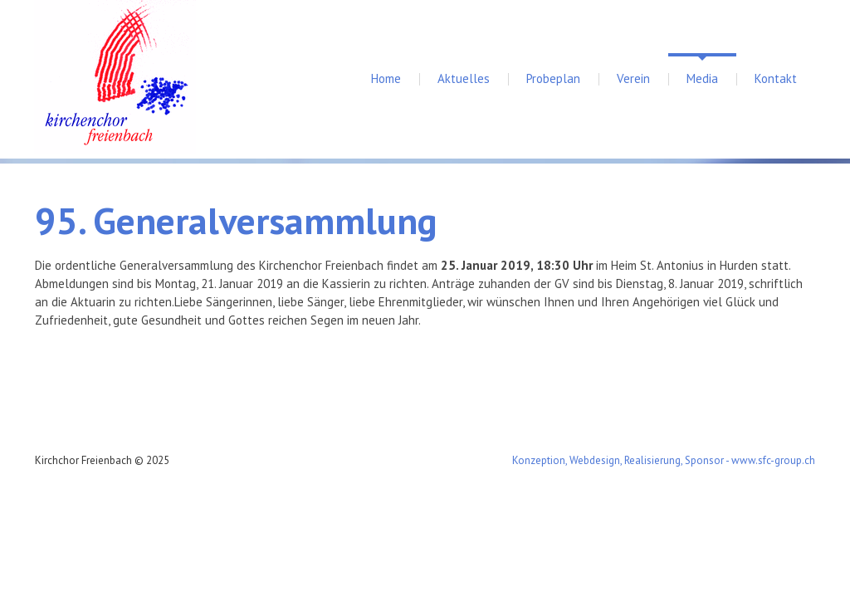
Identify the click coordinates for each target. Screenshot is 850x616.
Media (702, 78)
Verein (633, 78)
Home (386, 78)
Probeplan (553, 78)
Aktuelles (464, 78)
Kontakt (776, 78)
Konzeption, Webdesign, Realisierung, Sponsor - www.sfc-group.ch (664, 460)
